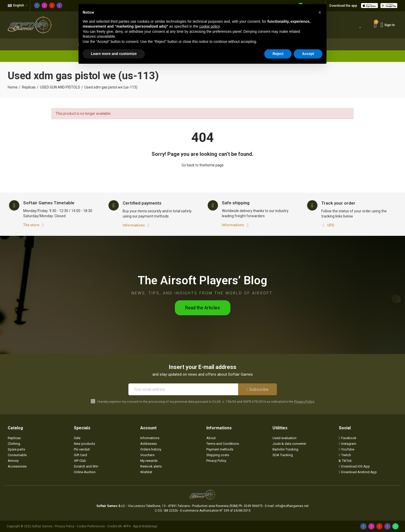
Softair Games (42, 526)
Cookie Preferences (91, 526)
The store (31, 225)
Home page (214, 165)
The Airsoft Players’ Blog (202, 280)
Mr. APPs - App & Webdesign (138, 526)
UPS (331, 225)
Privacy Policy (304, 402)
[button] (203, 308)
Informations (134, 225)
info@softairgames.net (292, 506)
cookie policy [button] (209, 26)
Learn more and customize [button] (114, 54)
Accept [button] (308, 54)
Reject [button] (278, 54)
